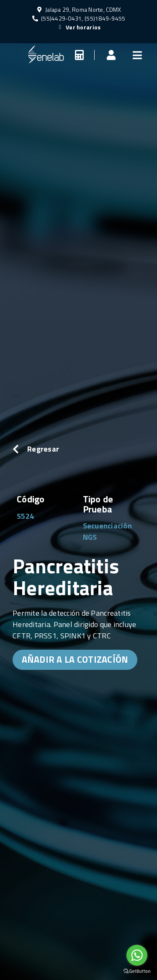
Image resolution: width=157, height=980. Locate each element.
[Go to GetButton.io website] (137, 971)
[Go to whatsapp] (137, 955)
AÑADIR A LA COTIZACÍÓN (75, 659)
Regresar (43, 449)
